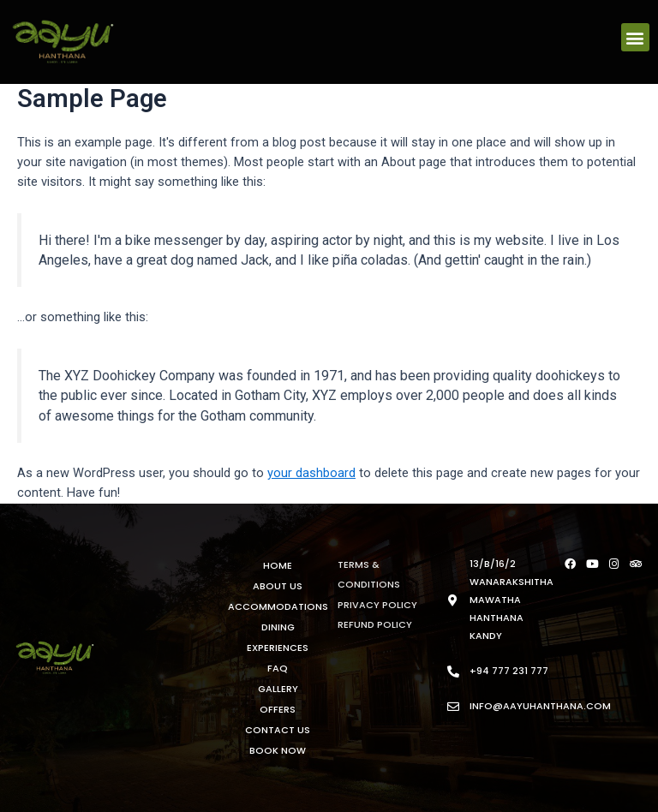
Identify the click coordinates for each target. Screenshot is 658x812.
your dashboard (311, 473)
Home (278, 565)
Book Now (278, 750)
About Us (278, 586)
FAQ (278, 668)
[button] (635, 37)
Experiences (278, 648)
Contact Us (278, 730)
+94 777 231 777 (509, 671)
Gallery (278, 689)
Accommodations (278, 606)
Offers (278, 709)
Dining (278, 627)
